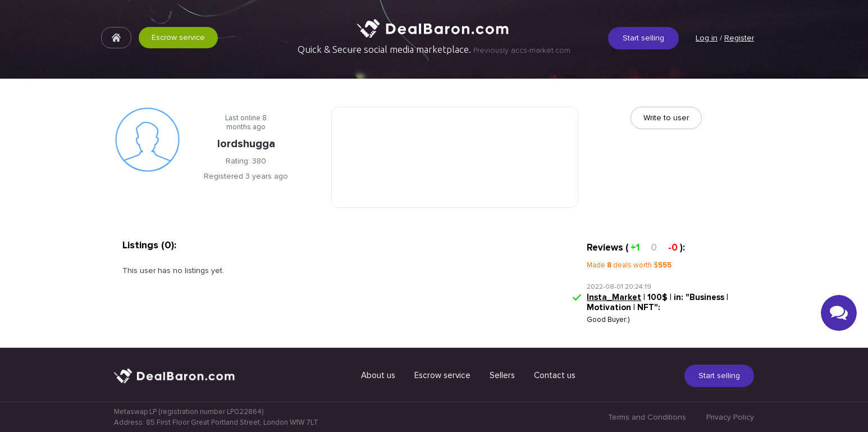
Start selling (643, 38)
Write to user (666, 118)
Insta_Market (614, 297)
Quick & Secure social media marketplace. (434, 49)
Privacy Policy (730, 417)
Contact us (555, 375)
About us (378, 375)
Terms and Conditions (647, 417)
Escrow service (178, 37)
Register (739, 38)
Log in (707, 38)
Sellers (502, 375)
